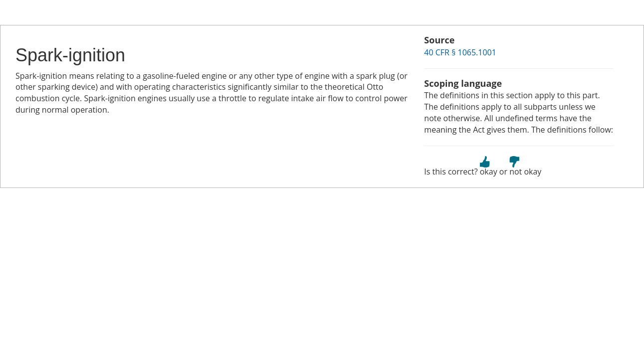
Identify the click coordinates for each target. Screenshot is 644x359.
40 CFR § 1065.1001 (460, 52)
